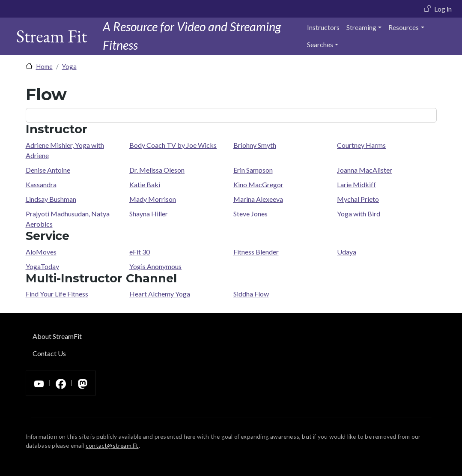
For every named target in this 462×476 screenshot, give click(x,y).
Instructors (323, 27)
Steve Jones (250, 214)
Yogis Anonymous (155, 266)
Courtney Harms (361, 145)
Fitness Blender (256, 252)
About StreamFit (57, 336)
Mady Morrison (153, 199)
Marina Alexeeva (258, 199)
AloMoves (41, 252)
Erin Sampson (253, 170)
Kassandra (41, 184)
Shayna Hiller (149, 214)
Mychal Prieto (358, 199)
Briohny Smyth (255, 145)
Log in (443, 9)
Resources (404, 27)
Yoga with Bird (359, 214)
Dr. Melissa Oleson (157, 170)
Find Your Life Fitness (57, 294)
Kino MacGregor (258, 184)
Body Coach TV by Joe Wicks (173, 145)
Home (44, 66)
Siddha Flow (251, 294)
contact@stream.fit (112, 445)
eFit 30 (140, 252)
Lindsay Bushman (51, 199)
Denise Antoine (48, 170)
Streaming (361, 27)
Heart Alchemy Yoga (160, 294)
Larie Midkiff (356, 184)
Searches (320, 44)
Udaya (347, 252)
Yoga (69, 66)
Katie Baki (145, 184)
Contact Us (49, 353)
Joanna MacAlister (365, 170)
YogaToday (42, 266)
